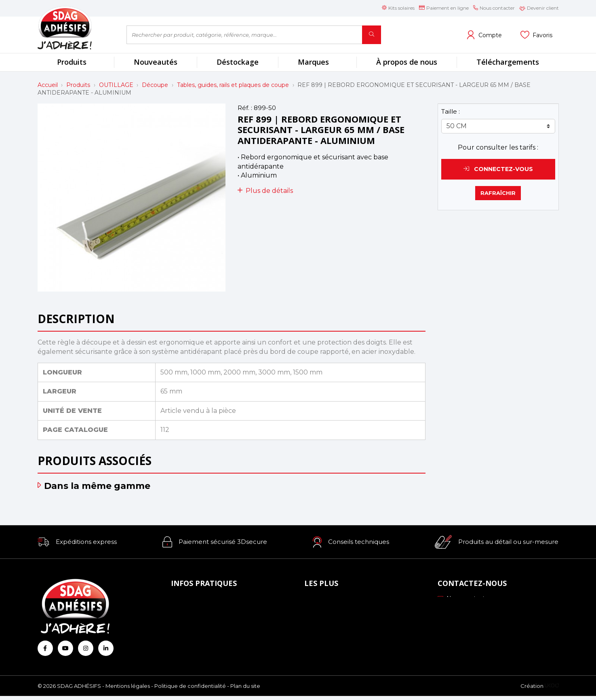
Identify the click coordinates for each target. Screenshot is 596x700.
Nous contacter (464, 598)
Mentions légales (128, 690)
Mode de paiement (201, 611)
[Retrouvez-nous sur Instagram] (86, 648)
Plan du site (245, 690)
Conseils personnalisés (338, 645)
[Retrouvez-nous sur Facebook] (45, 648)
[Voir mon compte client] (484, 35)
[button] (77, 542)
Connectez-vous (498, 169)
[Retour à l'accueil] (76, 28)
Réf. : (245, 108)
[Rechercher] (372, 35)
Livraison (186, 622)
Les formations (328, 633)
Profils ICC (322, 622)
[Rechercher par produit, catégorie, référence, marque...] (244, 35)
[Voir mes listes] (536, 35)
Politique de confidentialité (190, 690)
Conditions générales (203, 633)
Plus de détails (265, 191)
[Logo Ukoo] (552, 690)
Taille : (451, 111)
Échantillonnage (330, 611)
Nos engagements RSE (341, 600)
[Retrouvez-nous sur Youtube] (65, 648)
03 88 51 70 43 (463, 609)
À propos (186, 600)
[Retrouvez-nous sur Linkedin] (106, 648)
